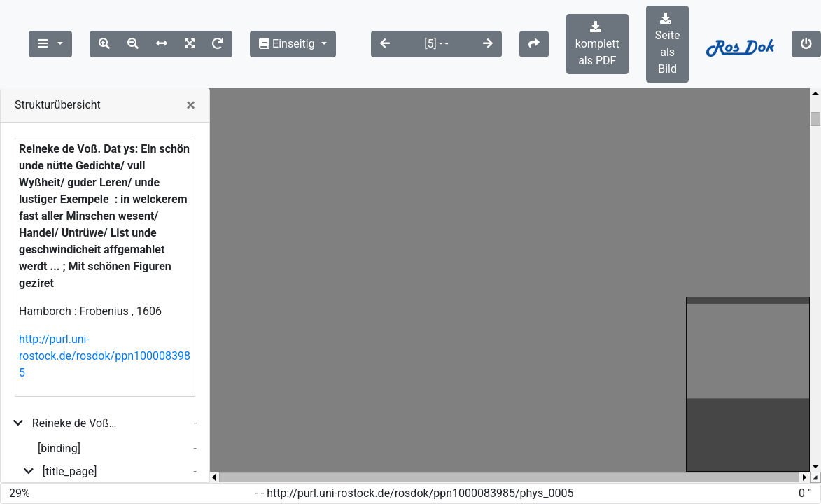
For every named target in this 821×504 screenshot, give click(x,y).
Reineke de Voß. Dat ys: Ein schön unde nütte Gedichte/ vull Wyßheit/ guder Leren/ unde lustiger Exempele (75, 423)
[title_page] (70, 471)
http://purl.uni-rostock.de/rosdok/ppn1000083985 (105, 356)
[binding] (59, 448)
